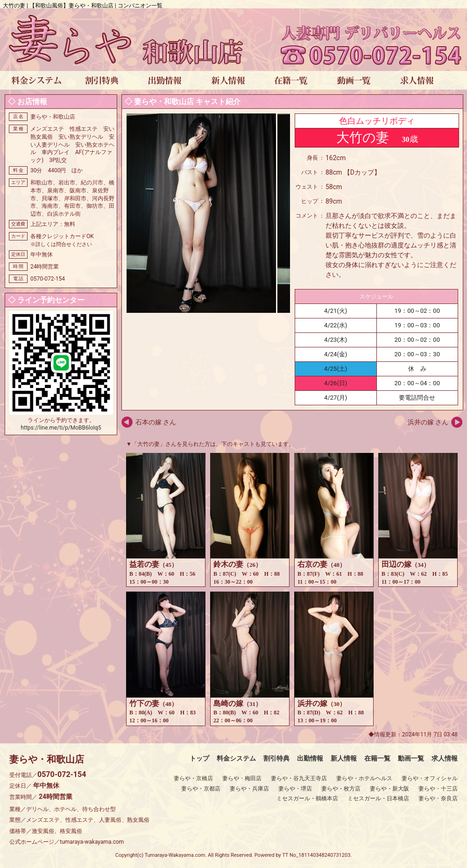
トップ (199, 758)
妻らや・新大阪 (389, 789)
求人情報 (445, 758)
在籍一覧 (377, 758)
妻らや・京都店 (201, 789)
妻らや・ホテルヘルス (364, 778)
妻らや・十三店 (438, 789)
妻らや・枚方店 (341, 789)
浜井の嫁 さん (428, 422)
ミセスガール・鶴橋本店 (307, 798)
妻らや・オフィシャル (430, 778)
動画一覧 (411, 758)
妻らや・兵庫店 (249, 789)
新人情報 (344, 758)
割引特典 (276, 758)
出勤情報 (310, 758)
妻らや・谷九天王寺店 (299, 778)
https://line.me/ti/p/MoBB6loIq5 (61, 428)
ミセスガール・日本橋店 (378, 798)
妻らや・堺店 (295, 789)
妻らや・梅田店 (242, 778)
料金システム (236, 758)
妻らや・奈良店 (438, 798)
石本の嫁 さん (156, 422)
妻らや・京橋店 (193, 778)
